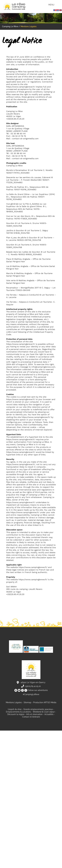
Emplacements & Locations (18, 712)
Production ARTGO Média (45, 702)
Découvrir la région (16, 714)
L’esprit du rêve (15, 709)
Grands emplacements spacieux (38, 709)
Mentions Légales (14, 702)
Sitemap (27, 702)
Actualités (49, 714)
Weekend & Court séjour (44, 712)
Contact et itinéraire (31, 717)
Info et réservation (34, 714)
